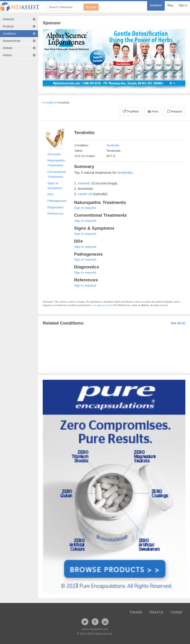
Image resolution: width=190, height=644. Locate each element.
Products (19, 26)
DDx (50, 194)
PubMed (131, 111)
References (55, 214)
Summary (54, 154)
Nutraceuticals (19, 41)
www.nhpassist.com (101, 305)
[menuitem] (156, 6)
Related (175, 111)
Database (156, 5)
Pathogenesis (57, 201)
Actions (19, 55)
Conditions (19, 34)
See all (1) (178, 323)
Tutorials (136, 612)
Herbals (19, 48)
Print (153, 111)
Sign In (183, 5)
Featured (19, 19)
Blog (170, 5)
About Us (156, 612)
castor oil (85, 194)
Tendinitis (113, 145)
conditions (50, 103)
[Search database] (65, 7)
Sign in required (85, 208)
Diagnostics (55, 207)
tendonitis (125, 172)
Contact (176, 612)
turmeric (84, 183)
